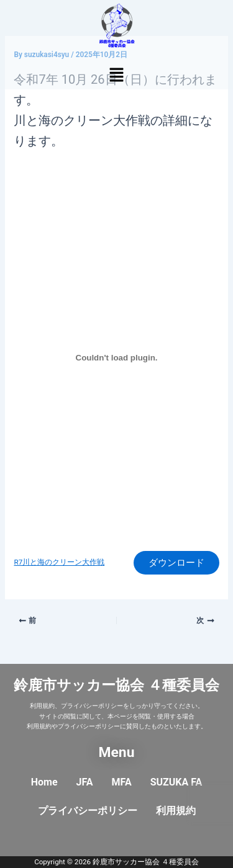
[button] (116, 76)
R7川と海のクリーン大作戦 (59, 562)
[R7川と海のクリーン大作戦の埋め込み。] (116, 357)
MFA (122, 782)
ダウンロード (176, 563)
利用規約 (176, 811)
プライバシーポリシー (88, 811)
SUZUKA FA (176, 782)
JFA (85, 782)
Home (44, 782)
